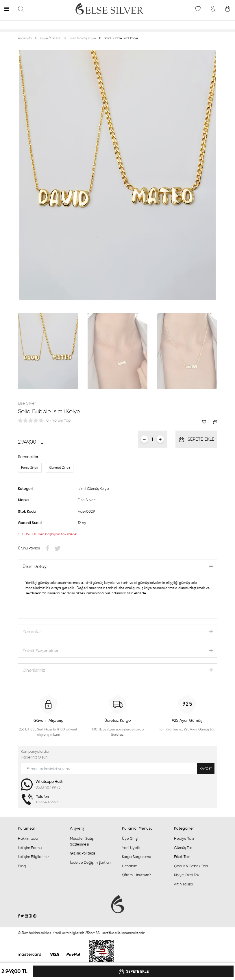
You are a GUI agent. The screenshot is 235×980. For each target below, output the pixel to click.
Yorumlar (32, 631)
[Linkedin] (26, 916)
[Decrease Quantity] (144, 439)
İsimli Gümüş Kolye (93, 489)
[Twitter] (22, 916)
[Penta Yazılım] (102, 954)
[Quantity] (152, 439)
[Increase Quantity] (160, 439)
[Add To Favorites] (206, 422)
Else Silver (27, 403)
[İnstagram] (30, 916)
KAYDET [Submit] (206, 768)
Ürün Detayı (35, 566)
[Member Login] (213, 9)
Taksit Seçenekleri (41, 651)
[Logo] (109, 9)
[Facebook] (19, 916)
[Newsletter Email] (118, 769)
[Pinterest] (35, 916)
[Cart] (228, 9)
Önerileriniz (34, 670)
